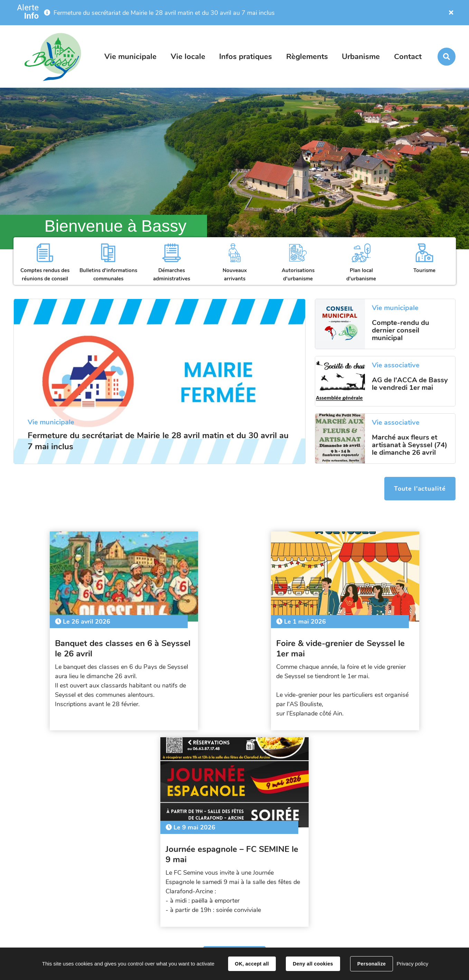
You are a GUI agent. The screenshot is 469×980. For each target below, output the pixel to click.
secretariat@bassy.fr (375, 913)
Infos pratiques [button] (246, 57)
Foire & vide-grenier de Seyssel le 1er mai (233, 645)
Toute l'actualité (419, 489)
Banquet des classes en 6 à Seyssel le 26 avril (73, 645)
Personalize (372, 964)
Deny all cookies (313, 964)
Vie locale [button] (188, 57)
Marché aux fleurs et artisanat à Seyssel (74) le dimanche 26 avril (410, 445)
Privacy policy (412, 964)
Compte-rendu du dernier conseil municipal (401, 330)
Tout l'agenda (235, 759)
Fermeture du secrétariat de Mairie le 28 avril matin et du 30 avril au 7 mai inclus (164, 13)
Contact (408, 57)
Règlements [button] (307, 57)
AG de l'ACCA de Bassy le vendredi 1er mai (410, 384)
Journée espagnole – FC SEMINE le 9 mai (378, 645)
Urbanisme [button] (361, 57)
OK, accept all (252, 964)
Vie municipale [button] (130, 57)
